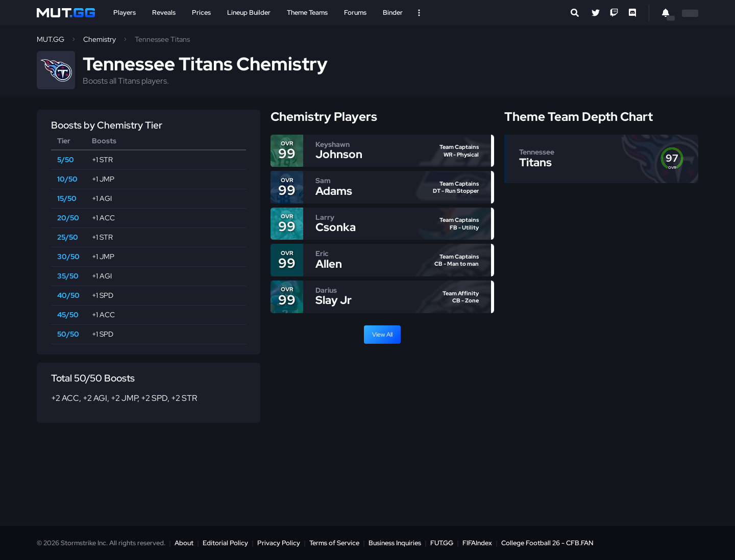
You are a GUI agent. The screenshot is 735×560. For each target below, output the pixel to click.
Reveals (164, 12)
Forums (355, 12)
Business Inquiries (395, 543)
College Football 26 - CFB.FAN (547, 543)
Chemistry (100, 39)
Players (125, 12)
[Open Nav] (419, 13)
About (184, 543)
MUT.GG (51, 39)
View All (382, 335)
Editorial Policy (225, 543)
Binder (393, 12)
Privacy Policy (279, 543)
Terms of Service (334, 543)
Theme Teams (307, 12)
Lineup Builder (249, 12)
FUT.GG (442, 543)
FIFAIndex (477, 543)
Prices (201, 12)
